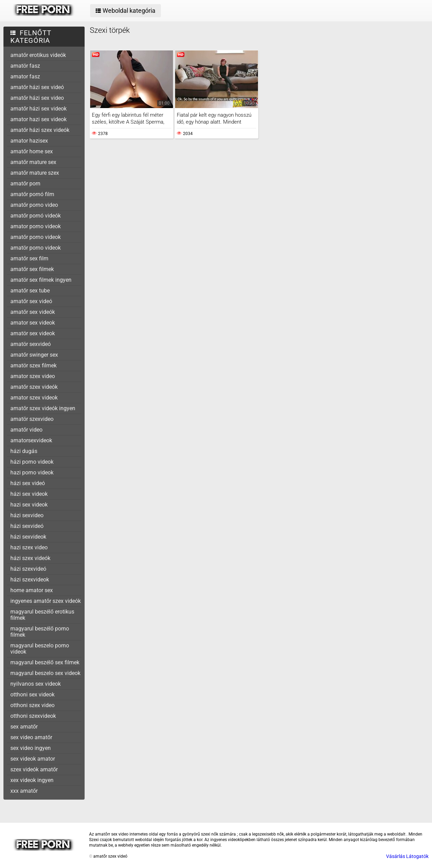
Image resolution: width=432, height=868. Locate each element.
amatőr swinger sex (34, 355)
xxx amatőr (24, 791)
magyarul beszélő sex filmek (45, 662)
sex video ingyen (31, 748)
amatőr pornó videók (36, 216)
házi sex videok (29, 494)
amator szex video (33, 376)
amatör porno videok (36, 248)
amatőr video (26, 430)
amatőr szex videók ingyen (43, 408)
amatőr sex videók (33, 312)
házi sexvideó (27, 526)
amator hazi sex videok (39, 119)
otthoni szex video (32, 705)
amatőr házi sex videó (37, 87)
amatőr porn (25, 184)
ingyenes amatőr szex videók (46, 601)
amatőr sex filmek (32, 269)
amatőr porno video (34, 205)
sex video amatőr (31, 737)
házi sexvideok (28, 537)
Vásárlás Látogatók (407, 856)
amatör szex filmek (33, 365)
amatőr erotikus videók (38, 55)
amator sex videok (33, 323)
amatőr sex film (29, 258)
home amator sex (32, 590)
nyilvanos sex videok (36, 684)
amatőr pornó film (32, 194)
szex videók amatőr (34, 769)
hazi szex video (29, 547)
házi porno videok (32, 462)
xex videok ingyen (32, 780)
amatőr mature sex (33, 162)
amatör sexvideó (31, 344)
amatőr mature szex (35, 173)
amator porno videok (36, 226)
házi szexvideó (28, 569)
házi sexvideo (27, 515)
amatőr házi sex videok (39, 109)
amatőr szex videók (34, 387)
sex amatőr (24, 727)
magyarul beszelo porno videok (40, 649)
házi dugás (24, 451)
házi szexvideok (30, 580)
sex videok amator (33, 759)
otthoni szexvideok (33, 716)
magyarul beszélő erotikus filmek (42, 615)
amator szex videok (34, 398)
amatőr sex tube (30, 291)
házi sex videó (28, 483)
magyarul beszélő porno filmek (40, 632)
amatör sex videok (33, 333)
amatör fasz (25, 66)
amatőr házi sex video (37, 98)
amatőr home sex (32, 151)
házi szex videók (30, 558)
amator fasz (25, 76)
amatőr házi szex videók (40, 130)
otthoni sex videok (32, 695)
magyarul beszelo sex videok (45, 673)
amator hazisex (29, 141)
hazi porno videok (32, 472)
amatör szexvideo (32, 419)
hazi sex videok (29, 505)
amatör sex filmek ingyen (41, 280)
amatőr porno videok (36, 237)
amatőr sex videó (31, 301)
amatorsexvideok (31, 440)
